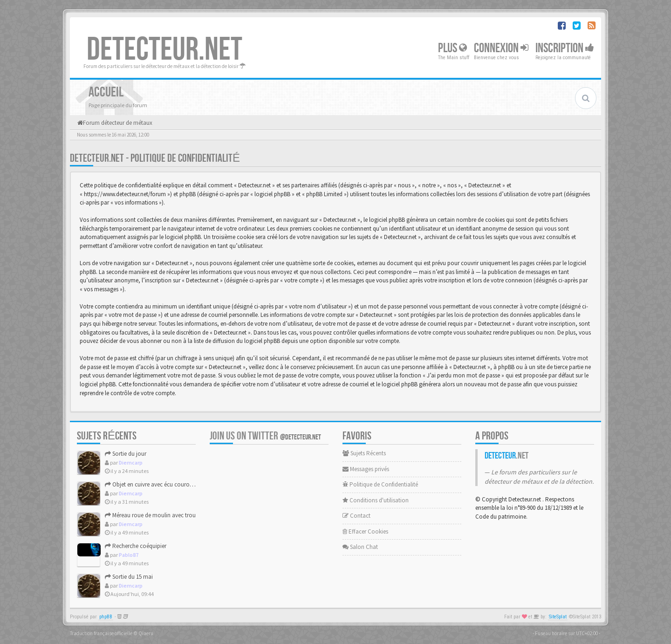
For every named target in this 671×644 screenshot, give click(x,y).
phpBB (106, 617)
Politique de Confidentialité (380, 484)
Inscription (565, 48)
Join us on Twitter (265, 436)
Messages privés (366, 469)
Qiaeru (146, 633)
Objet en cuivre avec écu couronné (152, 484)
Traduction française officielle (101, 633)
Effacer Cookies (365, 531)
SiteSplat (558, 617)
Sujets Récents (364, 453)
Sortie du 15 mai (129, 577)
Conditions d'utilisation (376, 500)
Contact (356, 516)
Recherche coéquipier (136, 546)
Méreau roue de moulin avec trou (150, 515)
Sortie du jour (126, 454)
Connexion (501, 48)
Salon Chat (360, 547)
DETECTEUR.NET (164, 50)
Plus (452, 48)
